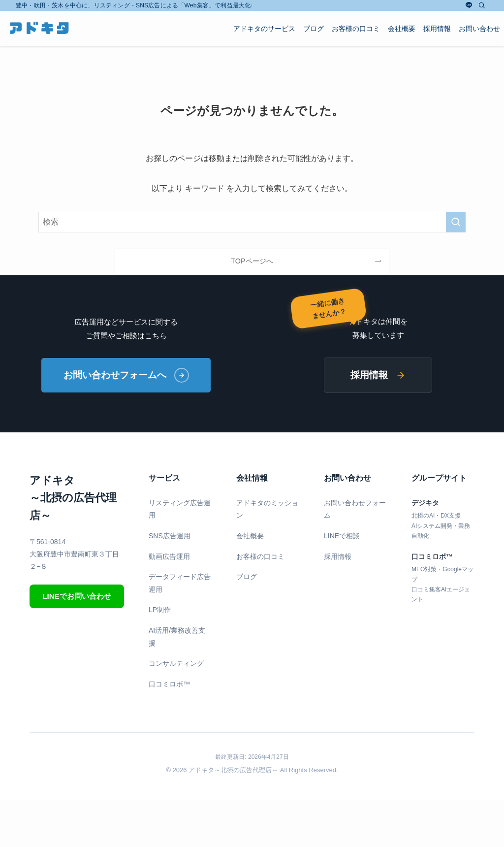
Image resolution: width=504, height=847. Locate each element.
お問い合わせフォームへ (126, 375)
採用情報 (378, 375)
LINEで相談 (342, 536)
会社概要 (250, 536)
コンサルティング (176, 663)
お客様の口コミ (260, 556)
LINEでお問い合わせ (77, 596)
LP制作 (160, 610)
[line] (469, 5)
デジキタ (425, 503)
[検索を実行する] (456, 222)
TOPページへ (252, 261)
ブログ (247, 577)
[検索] (482, 5)
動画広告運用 (169, 556)
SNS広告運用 (170, 536)
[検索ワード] (252, 222)
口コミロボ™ (169, 684)
